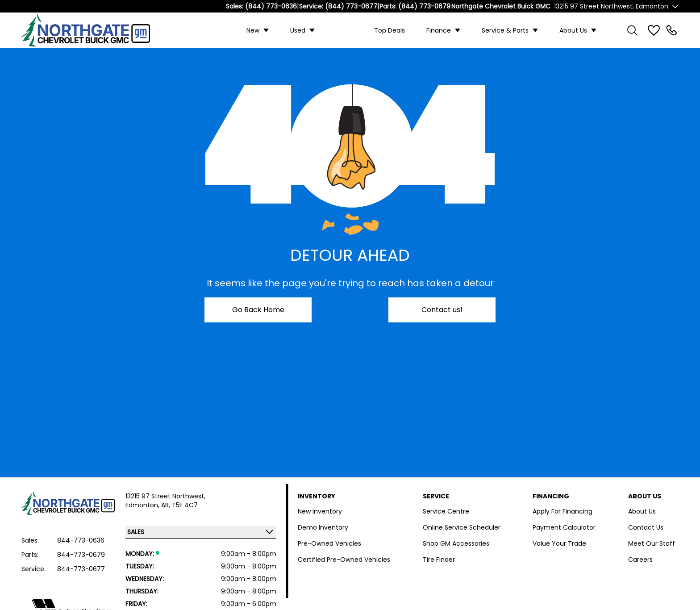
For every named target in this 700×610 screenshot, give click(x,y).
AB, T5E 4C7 (179, 505)
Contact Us (646, 527)
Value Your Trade (559, 543)
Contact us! (442, 310)
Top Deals (390, 30)
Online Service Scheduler (462, 527)
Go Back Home (258, 310)
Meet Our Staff (652, 543)
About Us (573, 30)
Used (298, 30)
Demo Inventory (323, 527)
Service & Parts (505, 30)
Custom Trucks (344, 30)
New (253, 30)
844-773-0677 (81, 569)
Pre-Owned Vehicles (329, 543)
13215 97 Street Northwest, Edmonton (611, 6)
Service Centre (446, 511)
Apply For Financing (562, 511)
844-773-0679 (81, 555)
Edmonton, (143, 505)
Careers (640, 560)
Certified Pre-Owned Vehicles (344, 560)
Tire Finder (439, 560)
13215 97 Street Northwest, (165, 496)
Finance (439, 30)
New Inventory (320, 511)
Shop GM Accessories (456, 543)
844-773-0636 (81, 540)
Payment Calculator (564, 527)
